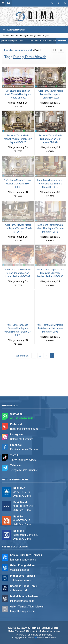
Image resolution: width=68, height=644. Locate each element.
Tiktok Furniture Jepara (23, 460)
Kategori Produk (14, 30)
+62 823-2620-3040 (22, 419)
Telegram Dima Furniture (24, 470)
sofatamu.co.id (18, 590)
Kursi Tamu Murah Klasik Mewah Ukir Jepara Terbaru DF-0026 (50, 94)
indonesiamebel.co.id (22, 601)
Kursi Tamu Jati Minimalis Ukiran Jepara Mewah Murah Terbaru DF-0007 (18, 273)
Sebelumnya (22, 356)
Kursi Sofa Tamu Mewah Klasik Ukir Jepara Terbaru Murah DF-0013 (50, 228)
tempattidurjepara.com (23, 611)
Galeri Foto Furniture (22, 439)
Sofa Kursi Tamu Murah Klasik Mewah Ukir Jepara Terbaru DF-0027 (18, 94)
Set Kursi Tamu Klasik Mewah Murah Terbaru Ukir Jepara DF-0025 (18, 139)
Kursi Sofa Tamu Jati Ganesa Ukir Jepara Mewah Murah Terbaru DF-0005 (18, 330)
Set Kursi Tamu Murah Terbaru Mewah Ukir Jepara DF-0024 (50, 139)
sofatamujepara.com (22, 580)
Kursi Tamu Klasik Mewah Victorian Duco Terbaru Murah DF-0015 (50, 184)
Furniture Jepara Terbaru (24, 449)
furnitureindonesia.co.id (23, 560)
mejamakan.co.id (19, 570)
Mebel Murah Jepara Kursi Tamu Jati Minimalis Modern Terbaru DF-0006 (50, 273)
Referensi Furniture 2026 (24, 429)
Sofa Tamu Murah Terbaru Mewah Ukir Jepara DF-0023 (18, 184)
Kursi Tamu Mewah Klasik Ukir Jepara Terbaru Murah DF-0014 (18, 228)
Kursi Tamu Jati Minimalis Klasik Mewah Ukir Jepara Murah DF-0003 (50, 328)
